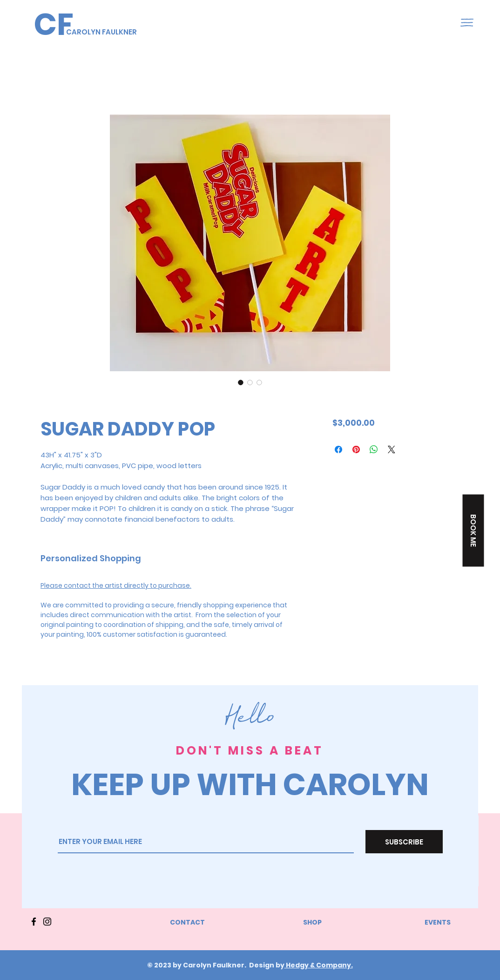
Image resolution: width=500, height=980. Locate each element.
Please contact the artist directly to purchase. (116, 585)
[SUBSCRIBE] (404, 842)
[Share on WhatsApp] (374, 449)
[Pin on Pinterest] (356, 449)
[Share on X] (392, 449)
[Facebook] (34, 922)
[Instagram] (47, 922)
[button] (467, 23)
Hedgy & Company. (319, 965)
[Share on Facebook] (338, 449)
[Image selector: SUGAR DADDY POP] (241, 382)
